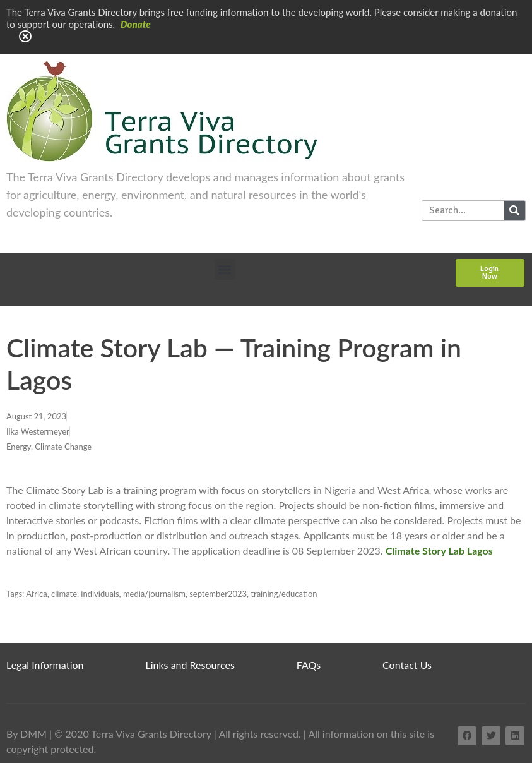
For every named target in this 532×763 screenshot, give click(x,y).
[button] (225, 269)
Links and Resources (190, 665)
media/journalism (154, 594)
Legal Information (45, 665)
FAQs (309, 665)
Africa (37, 594)
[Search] (515, 211)
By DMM (27, 734)
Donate (136, 24)
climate (64, 594)
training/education (284, 594)
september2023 (218, 594)
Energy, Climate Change (49, 447)
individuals (100, 594)
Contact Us (407, 665)
